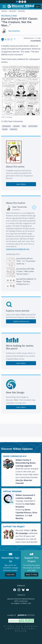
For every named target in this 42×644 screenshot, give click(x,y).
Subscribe (10, 574)
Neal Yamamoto (14, 31)
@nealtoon (16, 210)
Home (4, 11)
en (17, 2)
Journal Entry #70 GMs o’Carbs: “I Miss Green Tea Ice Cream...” (25, 271)
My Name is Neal (9, 15)
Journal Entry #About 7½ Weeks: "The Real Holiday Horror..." (26, 282)
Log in (38, 6)
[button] (6, 126)
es (22, 2)
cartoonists (6, 126)
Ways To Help (31, 574)
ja (20, 2)
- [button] (34, 207)
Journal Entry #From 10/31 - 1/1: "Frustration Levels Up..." (26, 261)
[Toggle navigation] (4, 6)
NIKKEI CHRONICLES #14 (15, 456)
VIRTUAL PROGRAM (12, 491)
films (24, 126)
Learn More (21, 184)
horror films (33, 126)
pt (25, 2)
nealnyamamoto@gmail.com (18, 249)
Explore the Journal (21, 321)
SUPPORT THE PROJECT (14, 527)
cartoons (16, 126)
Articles (21, 11)
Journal (12, 11)
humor (5, 129)
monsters (13, 129)
